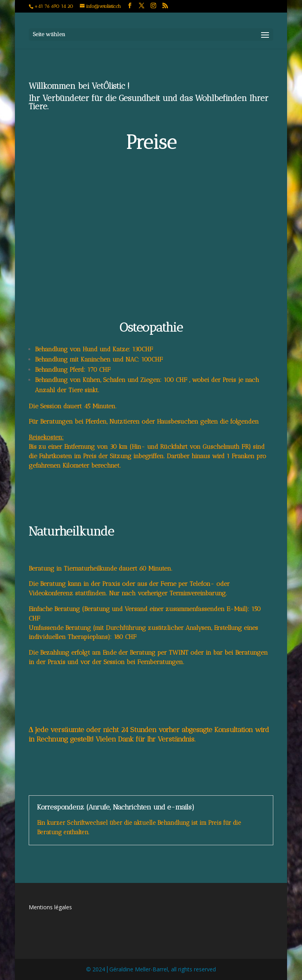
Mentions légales (50, 907)
